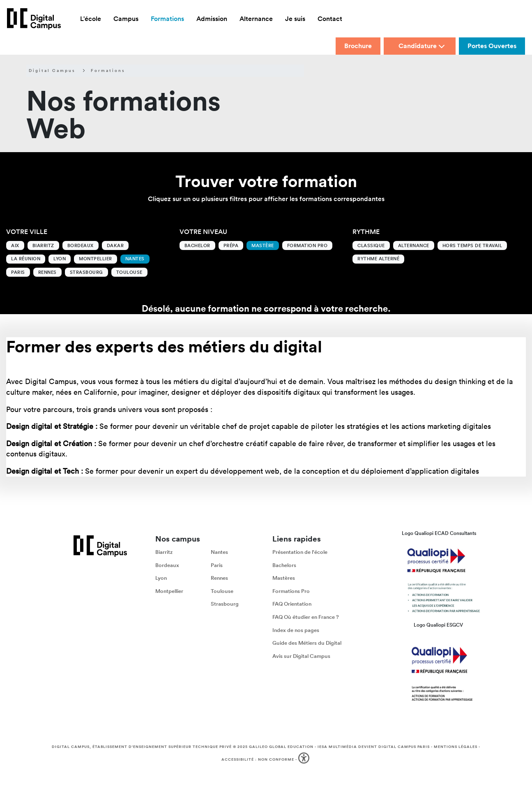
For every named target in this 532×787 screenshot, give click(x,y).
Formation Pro (307, 245)
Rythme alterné (378, 259)
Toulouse (129, 272)
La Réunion (26, 259)
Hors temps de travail (472, 245)
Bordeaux (81, 245)
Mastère (263, 245)
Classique (371, 245)
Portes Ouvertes (492, 46)
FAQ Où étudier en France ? (306, 617)
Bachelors (284, 565)
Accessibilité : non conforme (258, 759)
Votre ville (27, 232)
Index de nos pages (296, 630)
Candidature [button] (422, 46)
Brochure (358, 46)
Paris (18, 272)
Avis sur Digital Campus (301, 656)
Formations (108, 71)
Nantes (135, 259)
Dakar (115, 245)
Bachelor (197, 245)
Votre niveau (203, 232)
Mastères (284, 578)
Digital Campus (52, 71)
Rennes (47, 272)
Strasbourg (86, 272)
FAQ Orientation (292, 604)
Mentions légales (456, 747)
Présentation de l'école (300, 552)
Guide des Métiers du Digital (307, 643)
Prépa (231, 245)
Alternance (414, 245)
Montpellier (96, 259)
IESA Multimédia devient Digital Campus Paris (374, 747)
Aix (15, 245)
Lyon (60, 259)
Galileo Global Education (281, 747)
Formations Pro (291, 591)
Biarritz (43, 245)
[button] (305, 760)
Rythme (366, 232)
